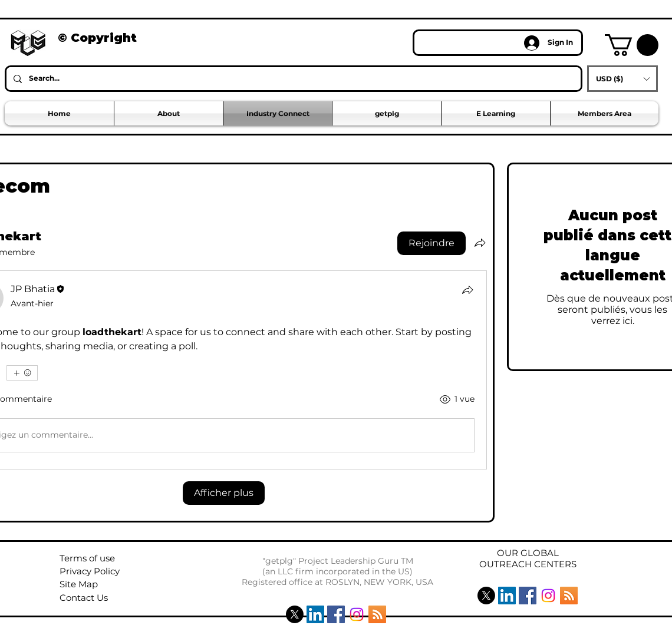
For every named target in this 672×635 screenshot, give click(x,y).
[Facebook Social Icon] (336, 614)
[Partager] (467, 290)
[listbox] (622, 79)
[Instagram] (357, 614)
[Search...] (292, 79)
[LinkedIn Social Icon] (315, 614)
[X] (295, 614)
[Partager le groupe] (480, 243)
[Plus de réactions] (22, 373)
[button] (632, 45)
